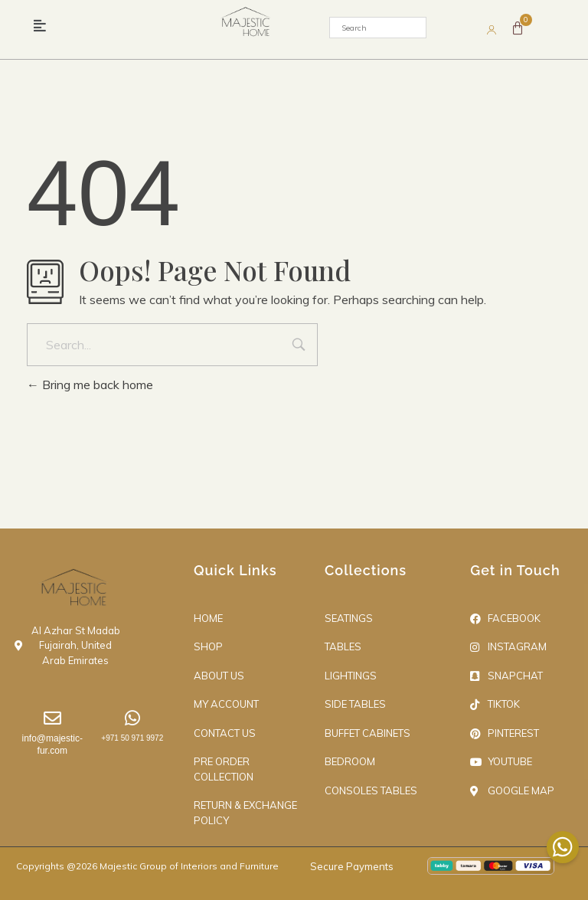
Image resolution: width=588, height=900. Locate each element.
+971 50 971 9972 (132, 738)
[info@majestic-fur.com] (52, 718)
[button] (39, 26)
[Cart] (518, 28)
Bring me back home (90, 385)
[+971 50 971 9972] (132, 718)
